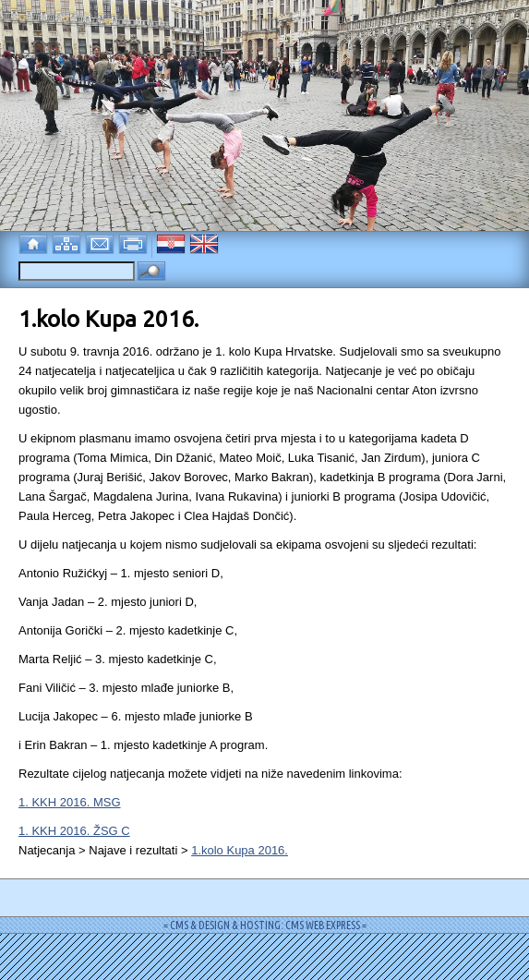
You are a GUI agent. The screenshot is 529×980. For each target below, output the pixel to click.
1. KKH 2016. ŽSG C (74, 831)
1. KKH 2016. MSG (70, 802)
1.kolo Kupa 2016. (240, 850)
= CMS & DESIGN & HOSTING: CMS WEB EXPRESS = (265, 925)
